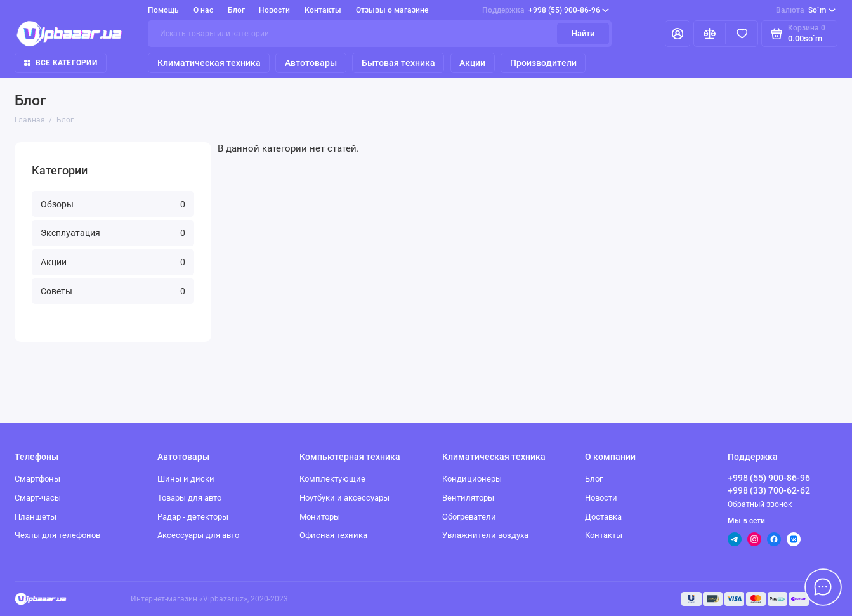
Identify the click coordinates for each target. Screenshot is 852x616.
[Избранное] (742, 34)
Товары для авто (189, 498)
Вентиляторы (468, 498)
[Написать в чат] (823, 587)
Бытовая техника (398, 63)
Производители (543, 63)
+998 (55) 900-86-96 (546, 10)
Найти (583, 33)
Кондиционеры (472, 479)
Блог (236, 10)
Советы (113, 291)
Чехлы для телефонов (57, 535)
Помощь (163, 10)
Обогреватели (469, 517)
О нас (203, 10)
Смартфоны (37, 479)
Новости (274, 10)
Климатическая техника (209, 63)
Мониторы (320, 517)
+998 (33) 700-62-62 (769, 490)
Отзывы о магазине (392, 10)
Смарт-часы (38, 498)
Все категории (60, 63)
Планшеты (36, 517)
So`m (805, 10)
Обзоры (113, 204)
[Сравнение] (710, 34)
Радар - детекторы (193, 517)
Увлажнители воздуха (485, 535)
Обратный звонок (760, 504)
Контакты (323, 10)
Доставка (603, 517)
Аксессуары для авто (198, 535)
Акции (472, 63)
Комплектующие (332, 479)
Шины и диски (186, 479)
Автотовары (311, 63)
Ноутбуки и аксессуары (344, 498)
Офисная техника (333, 535)
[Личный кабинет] (678, 34)
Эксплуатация (113, 233)
